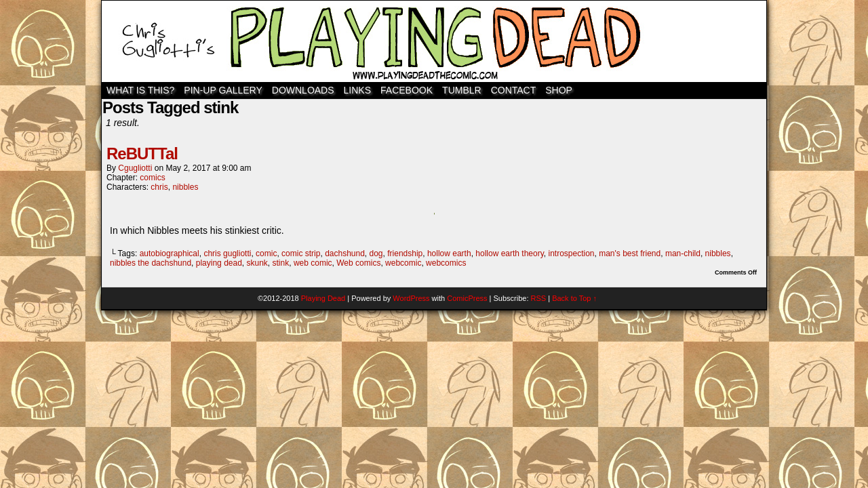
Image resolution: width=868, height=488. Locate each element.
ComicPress (467, 298)
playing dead (219, 263)
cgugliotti (135, 168)
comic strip (301, 253)
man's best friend (630, 253)
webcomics (446, 263)
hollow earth (449, 253)
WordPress (411, 298)
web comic (313, 263)
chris (159, 187)
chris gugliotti (227, 253)
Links (357, 90)
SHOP (559, 90)
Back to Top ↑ (574, 298)
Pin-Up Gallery (223, 90)
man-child (683, 253)
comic (266, 253)
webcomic (403, 263)
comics (152, 178)
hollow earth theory (510, 253)
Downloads (303, 90)
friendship (405, 253)
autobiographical (170, 253)
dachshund (345, 253)
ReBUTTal (142, 154)
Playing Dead (434, 41)
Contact (514, 90)
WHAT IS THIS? (140, 90)
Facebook (407, 90)
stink (281, 263)
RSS (539, 298)
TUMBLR (462, 90)
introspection (571, 253)
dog (376, 253)
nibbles (185, 187)
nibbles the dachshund (151, 263)
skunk (257, 263)
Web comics (358, 263)
